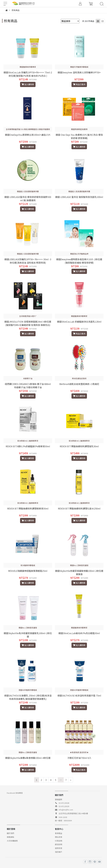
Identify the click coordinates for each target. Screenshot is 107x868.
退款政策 (59, 848)
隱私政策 (59, 837)
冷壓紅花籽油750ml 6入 (79, 758)
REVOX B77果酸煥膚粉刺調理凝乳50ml (79, 446)
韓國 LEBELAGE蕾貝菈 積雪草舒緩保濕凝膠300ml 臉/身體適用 (28, 199)
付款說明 (59, 841)
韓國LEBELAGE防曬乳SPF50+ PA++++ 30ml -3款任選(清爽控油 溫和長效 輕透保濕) (28, 261)
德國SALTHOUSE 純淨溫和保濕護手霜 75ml (79, 695)
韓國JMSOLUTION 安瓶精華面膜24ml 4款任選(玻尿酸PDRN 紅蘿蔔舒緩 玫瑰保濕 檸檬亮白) (28, 323)
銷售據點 (10, 837)
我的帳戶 (59, 852)
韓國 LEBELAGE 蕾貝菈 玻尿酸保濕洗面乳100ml (79, 197)
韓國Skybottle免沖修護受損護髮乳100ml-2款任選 (28, 635)
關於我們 (10, 833)
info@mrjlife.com (66, 810)
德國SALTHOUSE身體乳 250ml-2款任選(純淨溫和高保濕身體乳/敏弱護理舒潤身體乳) (28, 697)
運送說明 (59, 844)
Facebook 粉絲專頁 (15, 793)
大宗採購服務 (12, 841)
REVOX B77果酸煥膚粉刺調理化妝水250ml (79, 508)
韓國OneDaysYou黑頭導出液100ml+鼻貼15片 (28, 135)
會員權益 (59, 833)
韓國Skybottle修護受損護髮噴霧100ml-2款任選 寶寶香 (79, 572)
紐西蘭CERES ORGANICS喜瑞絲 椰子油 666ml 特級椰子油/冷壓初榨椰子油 (28, 386)
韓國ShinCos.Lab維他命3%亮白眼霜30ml (79, 633)
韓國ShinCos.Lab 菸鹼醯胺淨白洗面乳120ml (79, 322)
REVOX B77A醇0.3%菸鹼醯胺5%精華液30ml (28, 446)
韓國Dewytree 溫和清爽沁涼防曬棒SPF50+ (79, 72)
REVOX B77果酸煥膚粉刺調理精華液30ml (28, 508)
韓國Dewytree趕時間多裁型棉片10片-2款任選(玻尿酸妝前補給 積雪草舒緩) (79, 261)
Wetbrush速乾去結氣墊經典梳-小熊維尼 (79, 384)
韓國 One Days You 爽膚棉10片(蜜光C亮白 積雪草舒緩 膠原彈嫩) (79, 136)
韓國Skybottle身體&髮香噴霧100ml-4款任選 (28, 758)
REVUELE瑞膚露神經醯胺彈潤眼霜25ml (28, 571)
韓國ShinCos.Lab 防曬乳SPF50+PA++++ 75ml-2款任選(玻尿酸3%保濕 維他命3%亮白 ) (28, 74)
